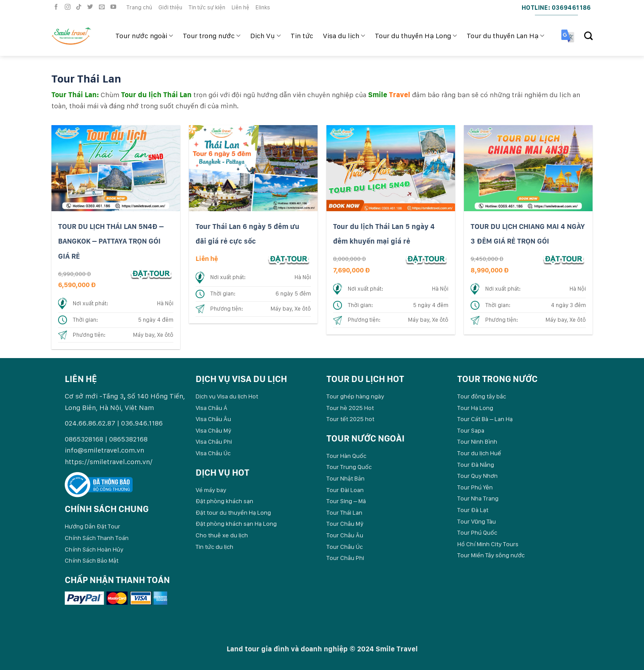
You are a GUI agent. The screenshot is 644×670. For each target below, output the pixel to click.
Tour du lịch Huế (479, 453)
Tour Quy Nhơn (477, 476)
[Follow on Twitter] (91, 7)
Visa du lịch (344, 36)
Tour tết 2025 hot (350, 419)
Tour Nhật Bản (346, 478)
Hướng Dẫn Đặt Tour (92, 526)
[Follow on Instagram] (69, 7)
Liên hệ (240, 7)
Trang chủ (139, 7)
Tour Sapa (471, 430)
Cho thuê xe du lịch (222, 535)
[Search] (588, 36)
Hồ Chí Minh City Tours (488, 544)
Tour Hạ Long (475, 408)
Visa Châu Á (212, 408)
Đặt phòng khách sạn (224, 501)
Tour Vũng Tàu (477, 521)
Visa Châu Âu (213, 419)
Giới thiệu (170, 7)
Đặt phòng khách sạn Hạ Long (236, 524)
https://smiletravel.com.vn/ (109, 462)
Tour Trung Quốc (349, 467)
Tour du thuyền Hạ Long (416, 36)
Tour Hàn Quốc (346, 456)
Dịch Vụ (265, 36)
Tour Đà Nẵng (476, 465)
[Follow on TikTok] (80, 7)
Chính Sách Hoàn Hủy (94, 549)
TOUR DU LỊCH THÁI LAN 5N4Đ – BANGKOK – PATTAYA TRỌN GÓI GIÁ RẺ (111, 241)
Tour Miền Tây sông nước (491, 555)
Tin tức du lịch (214, 547)
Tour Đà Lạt (473, 510)
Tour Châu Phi (345, 558)
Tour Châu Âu (345, 535)
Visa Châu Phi (214, 441)
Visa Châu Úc (213, 453)
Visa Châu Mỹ (214, 430)
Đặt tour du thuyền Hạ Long (233, 512)
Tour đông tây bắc (482, 396)
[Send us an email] (103, 7)
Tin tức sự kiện (207, 7)
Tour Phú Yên (475, 487)
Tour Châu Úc (345, 547)
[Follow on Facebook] (57, 7)
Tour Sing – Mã (346, 501)
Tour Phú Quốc (477, 532)
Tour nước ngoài (144, 36)
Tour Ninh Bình (477, 441)
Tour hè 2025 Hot (350, 408)
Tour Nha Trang (478, 498)
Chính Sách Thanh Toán (97, 538)
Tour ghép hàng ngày (355, 396)
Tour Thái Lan (344, 512)
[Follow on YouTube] (114, 7)
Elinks (263, 7)
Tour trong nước (212, 36)
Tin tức (302, 36)
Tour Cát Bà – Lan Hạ (485, 419)
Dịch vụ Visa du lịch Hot (227, 396)
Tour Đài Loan (345, 490)
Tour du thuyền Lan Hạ (505, 36)
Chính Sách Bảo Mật (92, 560)
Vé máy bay (211, 490)
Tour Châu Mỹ (345, 524)
